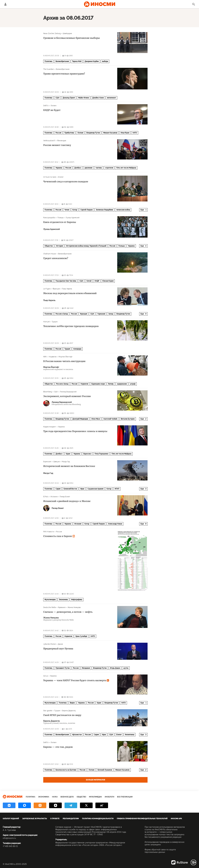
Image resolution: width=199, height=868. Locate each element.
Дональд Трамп (69, 98)
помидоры (77, 349)
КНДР (97, 281)
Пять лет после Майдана (126, 168)
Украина (59, 168)
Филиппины (130, 735)
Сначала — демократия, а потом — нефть (68, 612)
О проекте (55, 819)
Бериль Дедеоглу (69, 711)
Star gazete (48, 711)
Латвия (53, 106)
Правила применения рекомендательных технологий (142, 819)
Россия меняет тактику (57, 145)
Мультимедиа (50, 600)
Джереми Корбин (92, 61)
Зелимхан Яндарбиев (104, 210)
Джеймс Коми (98, 98)
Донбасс (78, 168)
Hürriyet (46, 322)
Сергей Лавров (86, 210)
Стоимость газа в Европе (59, 536)
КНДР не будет (52, 110)
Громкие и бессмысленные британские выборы (72, 38)
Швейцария (67, 33)
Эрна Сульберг (81, 636)
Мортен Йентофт (65, 357)
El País (46, 497)
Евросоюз (87, 454)
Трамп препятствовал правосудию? (64, 74)
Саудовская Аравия (95, 489)
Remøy (111, 384)
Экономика (63, 600)
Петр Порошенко (101, 454)
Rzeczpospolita (49, 218)
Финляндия (62, 141)
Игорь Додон (115, 668)
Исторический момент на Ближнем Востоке (69, 466)
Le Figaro (47, 289)
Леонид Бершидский (68, 392)
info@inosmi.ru (9, 838)
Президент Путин (63, 668)
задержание (122, 384)
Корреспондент (50, 427)
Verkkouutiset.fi (49, 141)
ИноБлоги (109, 797)
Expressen (47, 462)
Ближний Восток (70, 489)
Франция (56, 289)
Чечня (67, 210)
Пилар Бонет (65, 497)
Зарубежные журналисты (35, 819)
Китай (89, 281)
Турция (55, 322)
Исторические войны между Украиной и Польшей (86, 246)
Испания (54, 497)
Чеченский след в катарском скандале (66, 181)
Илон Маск (96, 419)
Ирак (82, 489)
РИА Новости (49, 532)
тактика (99, 168)
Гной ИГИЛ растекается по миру (62, 715)
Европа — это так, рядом (58, 747)
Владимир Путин (93, 133)
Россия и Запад (62, 314)
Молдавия (86, 668)
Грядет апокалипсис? (56, 258)
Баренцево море (98, 384)
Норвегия (53, 357)
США (57, 98)
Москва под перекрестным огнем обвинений (70, 293)
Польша (61, 218)
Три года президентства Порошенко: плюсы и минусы (75, 431)
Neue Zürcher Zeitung (52, 33)
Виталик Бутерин (128, 419)
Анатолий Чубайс (110, 419)
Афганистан (77, 735)
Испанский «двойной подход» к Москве (67, 501)
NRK (45, 357)
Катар (75, 210)
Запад (111, 314)
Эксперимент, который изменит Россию (67, 396)
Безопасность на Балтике (66, 770)
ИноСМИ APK (176, 819)
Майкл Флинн (84, 98)
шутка (126, 668)
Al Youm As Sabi (50, 177)
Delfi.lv (46, 106)
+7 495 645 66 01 (10, 846)
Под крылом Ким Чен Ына (66, 281)
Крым (68, 454)
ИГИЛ (117, 489)
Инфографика (77, 600)
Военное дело (67, 797)
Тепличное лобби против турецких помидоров (71, 326)
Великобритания (62, 61)
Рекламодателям (71, 819)
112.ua (46, 676)
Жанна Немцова (74, 607)
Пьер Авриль (67, 289)
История (59, 246)
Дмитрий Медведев (80, 419)
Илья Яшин (125, 133)
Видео (72, 703)
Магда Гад (66, 462)
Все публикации (125, 797)
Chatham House (50, 254)
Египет (61, 177)
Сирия (58, 489)
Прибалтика (69, 133)
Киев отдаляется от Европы (60, 222)
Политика (48, 61)
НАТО (135, 133)
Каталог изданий (11, 819)
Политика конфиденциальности (98, 819)
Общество (49, 246)
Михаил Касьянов (110, 133)
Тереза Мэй (77, 61)
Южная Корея (108, 281)
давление (88, 168)
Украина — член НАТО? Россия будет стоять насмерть (76, 680)
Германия (101, 314)
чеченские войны (123, 210)
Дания (60, 644)
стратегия (109, 168)
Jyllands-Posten (50, 644)
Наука (55, 797)
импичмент (111, 98)
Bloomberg (48, 392)
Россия (58, 133)
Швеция (57, 462)
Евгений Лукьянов (105, 770)
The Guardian (49, 69)
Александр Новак (115, 524)
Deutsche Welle (50, 607)
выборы (105, 61)
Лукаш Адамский (73, 218)
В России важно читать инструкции (64, 361)
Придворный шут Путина (58, 649)
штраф (133, 384)
